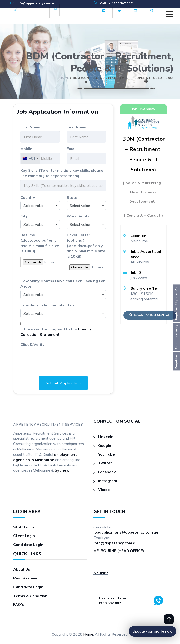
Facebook (107, 472)
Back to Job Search (150, 315)
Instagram (108, 481)
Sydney (65, 10)
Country (28, 197)
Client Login (24, 536)
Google (105, 445)
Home (88, 634)
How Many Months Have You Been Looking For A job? (63, 283)
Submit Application (63, 383)
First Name (30, 127)
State (72, 197)
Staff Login (24, 527)
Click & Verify (33, 344)
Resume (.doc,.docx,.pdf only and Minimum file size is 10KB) (40, 243)
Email (72, 149)
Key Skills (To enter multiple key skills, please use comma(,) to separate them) (62, 173)
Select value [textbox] (34, 206)
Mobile (26, 149)
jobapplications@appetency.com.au (126, 532)
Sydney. (62, 470)
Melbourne (29, 10)
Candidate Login (28, 545)
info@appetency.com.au (36, 3)
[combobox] (30, 158)
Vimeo (104, 490)
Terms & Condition (30, 596)
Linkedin (106, 437)
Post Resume (25, 578)
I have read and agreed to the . (56, 332)
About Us (22, 569)
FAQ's (19, 605)
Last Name (77, 127)
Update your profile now (152, 631)
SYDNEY (101, 573)
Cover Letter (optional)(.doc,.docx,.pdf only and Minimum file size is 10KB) (86, 245)
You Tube (107, 454)
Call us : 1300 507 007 (116, 3)
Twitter (105, 463)
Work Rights (78, 216)
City (24, 216)
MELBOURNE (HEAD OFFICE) (119, 551)
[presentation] (56, 357)
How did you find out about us (47, 305)
